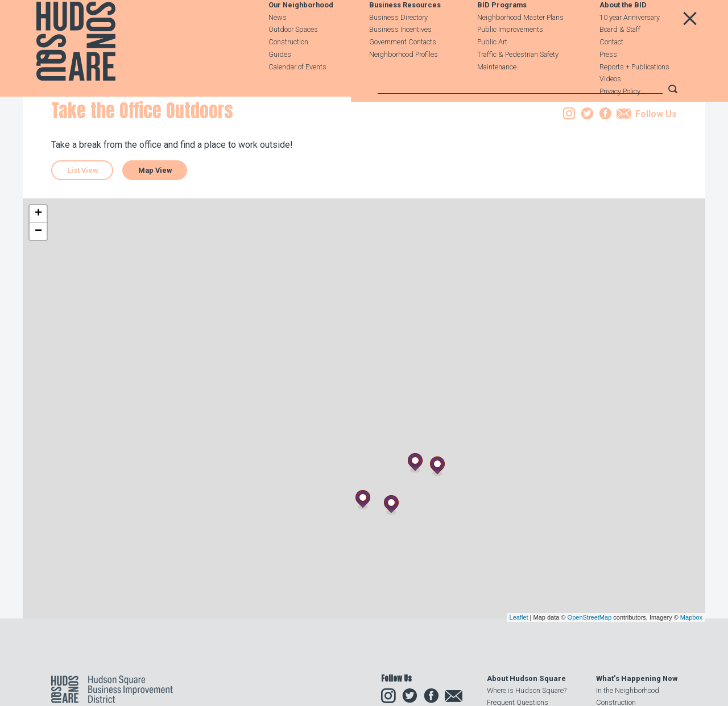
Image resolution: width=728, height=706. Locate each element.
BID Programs (502, 32)
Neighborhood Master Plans (520, 44)
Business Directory (398, 44)
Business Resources (405, 32)
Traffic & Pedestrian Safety (518, 81)
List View (82, 242)
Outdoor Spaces (293, 57)
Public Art (492, 69)
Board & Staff (620, 57)
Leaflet (519, 689)
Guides (280, 81)
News (278, 44)
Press (608, 81)
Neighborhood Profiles (404, 81)
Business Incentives (400, 57)
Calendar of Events (297, 94)
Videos (610, 106)
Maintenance (497, 94)
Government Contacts (403, 69)
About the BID (623, 32)
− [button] (38, 303)
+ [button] (38, 285)
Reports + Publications (634, 94)
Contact (611, 69)
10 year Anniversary (630, 44)
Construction (288, 69)
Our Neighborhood (301, 32)
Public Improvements (510, 57)
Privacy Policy (620, 119)
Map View (155, 242)
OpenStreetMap (590, 689)
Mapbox (691, 689)
